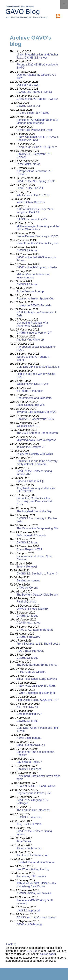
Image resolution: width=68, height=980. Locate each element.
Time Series (24, 841)
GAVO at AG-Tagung (29, 924)
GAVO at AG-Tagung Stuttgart (35, 630)
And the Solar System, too (32, 855)
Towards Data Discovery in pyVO (36, 412)
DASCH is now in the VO (32, 219)
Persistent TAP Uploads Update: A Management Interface (37, 121)
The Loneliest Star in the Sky (34, 511)
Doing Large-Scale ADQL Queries (37, 147)
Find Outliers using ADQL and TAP (37, 700)
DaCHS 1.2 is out (27, 721)
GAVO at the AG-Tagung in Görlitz (37, 99)
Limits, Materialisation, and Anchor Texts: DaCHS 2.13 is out (37, 56)
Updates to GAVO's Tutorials (34, 305)
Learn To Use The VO (30, 188)
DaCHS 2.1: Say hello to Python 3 (37, 574)
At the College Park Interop (33, 113)
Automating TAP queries (31, 876)
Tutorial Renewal (27, 567)
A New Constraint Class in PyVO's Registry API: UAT (37, 138)
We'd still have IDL (28, 426)
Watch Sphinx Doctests (31, 202)
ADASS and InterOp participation (36, 917)
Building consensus (28, 581)
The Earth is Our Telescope (33, 810)
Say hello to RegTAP (29, 762)
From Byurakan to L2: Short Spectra (38, 644)
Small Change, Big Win (31, 405)
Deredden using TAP (29, 714)
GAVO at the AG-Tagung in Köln (36, 181)
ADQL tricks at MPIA (29, 824)
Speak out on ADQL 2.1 (31, 745)
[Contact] (11, 944)
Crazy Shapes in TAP (29, 549)
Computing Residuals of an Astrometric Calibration (33, 324)
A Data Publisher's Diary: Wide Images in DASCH (35, 211)
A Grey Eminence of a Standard (36, 693)
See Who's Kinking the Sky (33, 869)
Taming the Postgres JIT (31, 447)
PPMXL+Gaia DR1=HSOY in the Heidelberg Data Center (36, 885)
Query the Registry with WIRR (35, 454)
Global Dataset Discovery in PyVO (37, 236)
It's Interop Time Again (30, 391)
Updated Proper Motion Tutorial (35, 862)
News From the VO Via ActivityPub (37, 243)
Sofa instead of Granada (31, 535)
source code (47, 954)
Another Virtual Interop (30, 340)
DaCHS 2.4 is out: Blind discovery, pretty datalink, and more (37, 463)
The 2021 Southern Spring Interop (37, 433)
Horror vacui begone (29, 738)
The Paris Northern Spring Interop (37, 665)
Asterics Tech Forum (29, 848)
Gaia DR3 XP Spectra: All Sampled (38, 367)
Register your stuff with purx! (34, 793)
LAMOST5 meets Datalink (32, 609)
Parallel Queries (26, 602)
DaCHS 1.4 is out (27, 616)
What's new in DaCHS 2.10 (33, 195)
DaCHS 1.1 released (29, 769)
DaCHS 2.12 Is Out (28, 106)
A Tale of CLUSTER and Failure (36, 786)
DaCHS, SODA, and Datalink (34, 893)
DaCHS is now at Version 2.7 (34, 333)
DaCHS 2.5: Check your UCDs (35, 419)
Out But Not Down (28, 85)
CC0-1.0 (32, 951)
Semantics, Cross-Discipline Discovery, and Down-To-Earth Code (35, 501)
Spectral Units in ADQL (31, 481)
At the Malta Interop (28, 164)
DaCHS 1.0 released (29, 817)
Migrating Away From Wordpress (36, 440)
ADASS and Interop (28, 623)
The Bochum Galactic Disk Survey (37, 595)
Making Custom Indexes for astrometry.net (33, 276)
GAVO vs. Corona (27, 588)
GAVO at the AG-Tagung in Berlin (37, 267)
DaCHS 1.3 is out (27, 658)
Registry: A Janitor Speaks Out (35, 299)
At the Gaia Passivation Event (35, 130)
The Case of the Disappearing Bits (37, 528)
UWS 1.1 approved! (28, 911)
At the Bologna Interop (30, 291)
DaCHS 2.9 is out (27, 250)
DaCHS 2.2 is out (27, 543)
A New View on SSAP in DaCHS (36, 686)
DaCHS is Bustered (28, 637)
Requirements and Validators (34, 398)
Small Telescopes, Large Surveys (37, 679)
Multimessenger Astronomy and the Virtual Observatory (38, 228)
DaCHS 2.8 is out (27, 284)
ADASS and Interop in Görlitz (34, 92)
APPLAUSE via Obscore (31, 672)
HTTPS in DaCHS (27, 707)
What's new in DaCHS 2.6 (32, 384)
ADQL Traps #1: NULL (30, 651)
